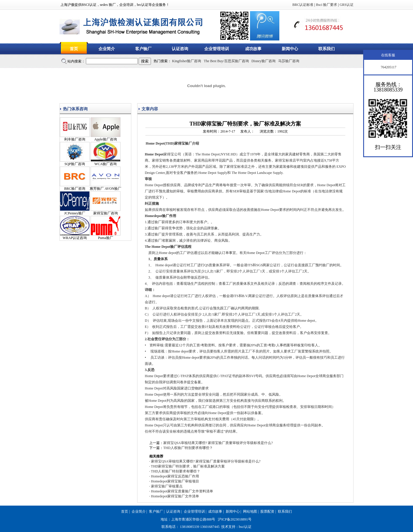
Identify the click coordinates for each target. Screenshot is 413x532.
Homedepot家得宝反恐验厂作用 (175, 476)
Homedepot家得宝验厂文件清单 (175, 496)
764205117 (388, 67)
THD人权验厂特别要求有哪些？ (188, 448)
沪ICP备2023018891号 (235, 519)
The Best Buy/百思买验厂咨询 (226, 61)
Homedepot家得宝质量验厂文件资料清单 (182, 491)
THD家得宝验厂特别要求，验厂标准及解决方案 (188, 466)
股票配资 (267, 511)
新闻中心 (290, 49)
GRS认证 (347, 5)
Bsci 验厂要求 (327, 5)
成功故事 (253, 49)
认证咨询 (180, 49)
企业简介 (107, 49)
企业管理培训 (217, 49)
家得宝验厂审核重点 (167, 486)
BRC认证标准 (303, 5)
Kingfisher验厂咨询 (187, 61)
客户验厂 (143, 49)
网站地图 (250, 511)
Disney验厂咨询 (264, 61)
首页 (74, 49)
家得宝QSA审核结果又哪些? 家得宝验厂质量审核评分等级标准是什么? (218, 443)
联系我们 (327, 49)
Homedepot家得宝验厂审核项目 (175, 481)
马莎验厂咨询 (289, 61)
